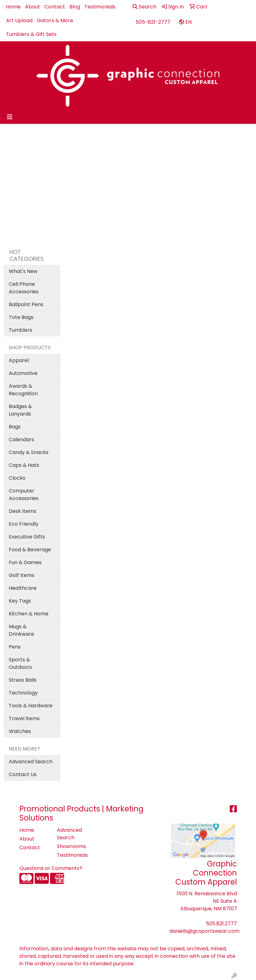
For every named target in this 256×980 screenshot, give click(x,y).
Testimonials (100, 7)
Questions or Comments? (51, 868)
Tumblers (20, 330)
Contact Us (23, 774)
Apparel (19, 360)
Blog (75, 7)
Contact (55, 7)
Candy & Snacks (29, 452)
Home (13, 7)
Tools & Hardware (31, 706)
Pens (15, 647)
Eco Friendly (24, 524)
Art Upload (19, 20)
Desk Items (23, 511)
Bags (15, 427)
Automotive (23, 373)
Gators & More (55, 20)
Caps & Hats (24, 465)
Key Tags (20, 601)
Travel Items (24, 718)
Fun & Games (25, 562)
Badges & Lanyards (20, 410)
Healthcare (23, 588)
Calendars (21, 439)
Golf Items (22, 575)
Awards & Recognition (23, 390)
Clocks (17, 478)
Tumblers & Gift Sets (31, 34)
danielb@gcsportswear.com (204, 931)
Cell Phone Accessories (24, 288)
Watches (20, 731)
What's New (23, 271)
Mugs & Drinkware (21, 630)
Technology (23, 693)
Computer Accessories (24, 495)
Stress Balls (23, 680)
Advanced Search (31, 762)
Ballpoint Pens (26, 304)
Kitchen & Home (29, 614)
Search (144, 7)
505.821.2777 (221, 924)
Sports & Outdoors (20, 663)
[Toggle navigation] (10, 117)
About (33, 7)
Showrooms (71, 846)
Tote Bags (21, 317)
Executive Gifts (27, 537)
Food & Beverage (30, 550)
